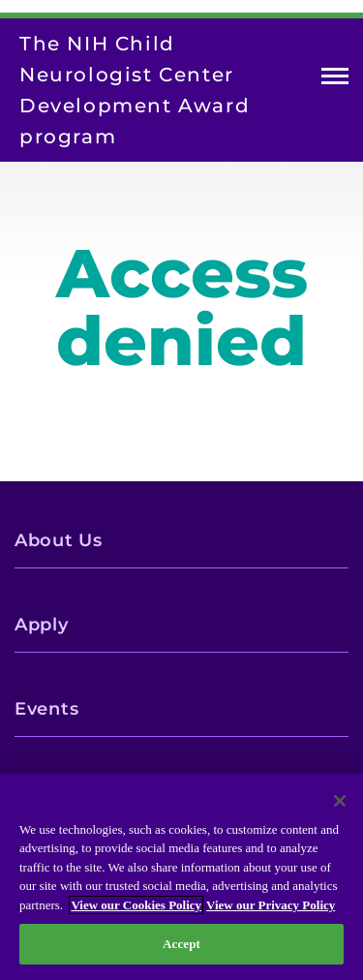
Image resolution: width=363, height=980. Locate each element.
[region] (181, 877)
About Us (59, 540)
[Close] (340, 801)
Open (335, 80)
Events (46, 709)
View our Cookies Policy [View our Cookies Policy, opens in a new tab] (136, 905)
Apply (42, 625)
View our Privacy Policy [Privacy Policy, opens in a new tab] (271, 905)
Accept (181, 944)
